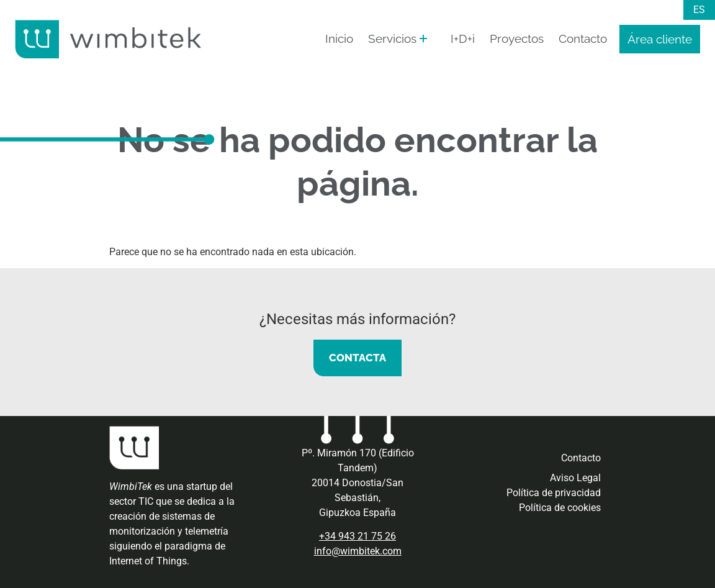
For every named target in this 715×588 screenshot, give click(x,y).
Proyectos (517, 38)
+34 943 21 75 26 (357, 536)
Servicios (392, 38)
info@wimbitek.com (358, 551)
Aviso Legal (575, 478)
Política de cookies (560, 508)
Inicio (339, 38)
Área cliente (660, 39)
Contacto (583, 38)
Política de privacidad (554, 493)
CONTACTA (357, 358)
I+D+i (463, 38)
